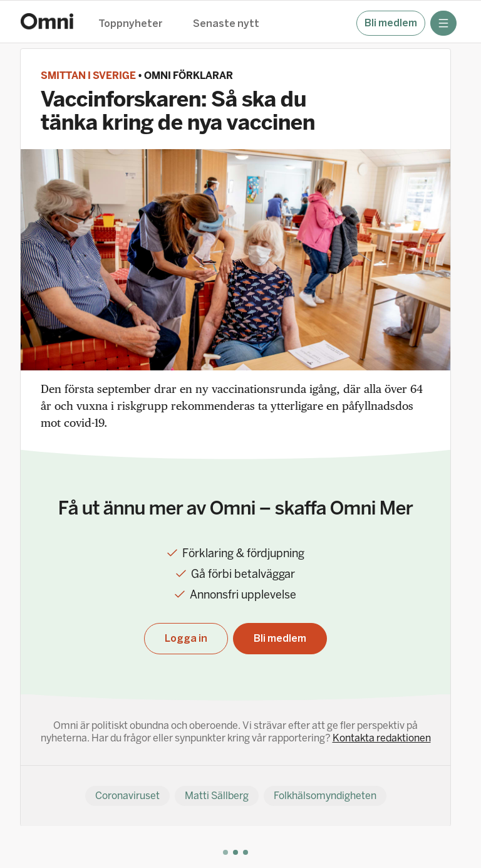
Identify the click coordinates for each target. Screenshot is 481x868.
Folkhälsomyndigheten (325, 796)
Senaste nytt (226, 24)
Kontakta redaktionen (382, 738)
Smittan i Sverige (88, 76)
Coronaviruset (127, 796)
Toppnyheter (131, 24)
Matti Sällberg (217, 796)
